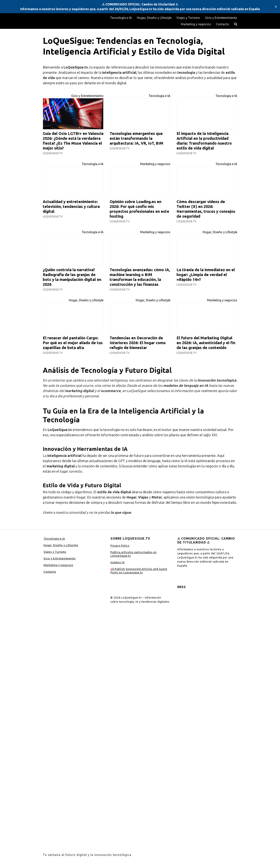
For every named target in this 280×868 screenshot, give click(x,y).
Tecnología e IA (121, 18)
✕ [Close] (276, 7)
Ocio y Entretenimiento (221, 18)
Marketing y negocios (196, 24)
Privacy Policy (120, 546)
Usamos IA (118, 562)
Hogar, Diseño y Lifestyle (154, 18)
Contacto (222, 24)
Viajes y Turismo (188, 18)
